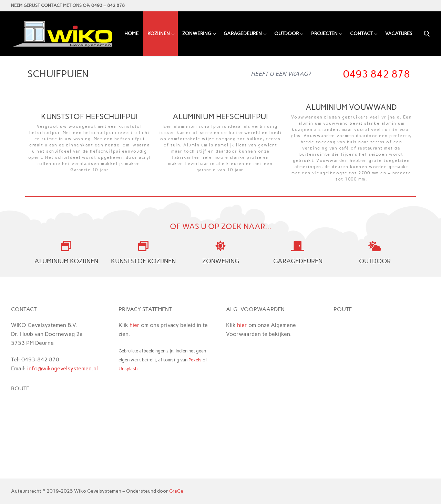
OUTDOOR (375, 261)
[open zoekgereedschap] (427, 34)
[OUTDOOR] (375, 246)
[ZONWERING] (220, 246)
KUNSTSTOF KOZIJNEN (143, 261)
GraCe (176, 491)
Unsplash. (129, 369)
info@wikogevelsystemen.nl (63, 368)
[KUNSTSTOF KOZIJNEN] (143, 246)
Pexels (195, 360)
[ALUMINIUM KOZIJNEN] (66, 246)
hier (135, 325)
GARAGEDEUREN (298, 261)
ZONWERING (221, 261)
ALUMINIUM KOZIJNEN (66, 261)
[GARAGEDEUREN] (298, 246)
